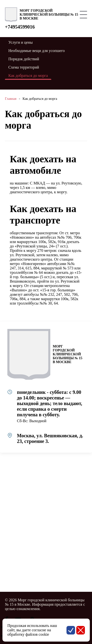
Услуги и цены (20, 42)
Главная (11, 99)
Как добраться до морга (40, 99)
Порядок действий (24, 59)
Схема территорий (24, 67)
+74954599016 (20, 27)
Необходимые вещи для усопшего (37, 51)
